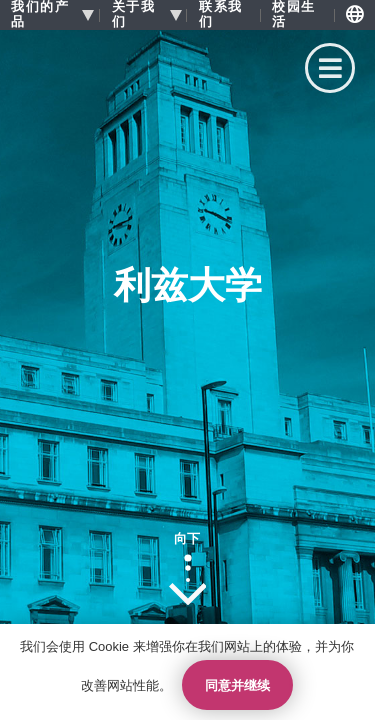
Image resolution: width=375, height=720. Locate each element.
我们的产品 (40, 14)
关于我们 (134, 14)
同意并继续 (237, 685)
